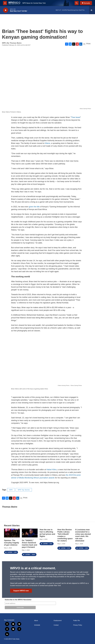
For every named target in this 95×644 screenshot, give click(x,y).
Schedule (37, 625)
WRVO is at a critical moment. (33, 568)
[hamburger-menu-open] (5, 3)
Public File (77, 621)
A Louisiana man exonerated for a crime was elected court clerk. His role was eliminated (83, 535)
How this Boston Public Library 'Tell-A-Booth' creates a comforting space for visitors (65, 535)
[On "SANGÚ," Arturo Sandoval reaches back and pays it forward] (30, 533)
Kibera (47, 143)
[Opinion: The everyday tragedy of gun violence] (12, 533)
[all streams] (92, 10)
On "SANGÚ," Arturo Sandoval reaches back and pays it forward (29, 544)
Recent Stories (12, 526)
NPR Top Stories (24, 490)
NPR (11, 490)
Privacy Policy (78, 625)
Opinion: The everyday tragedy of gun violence (12, 543)
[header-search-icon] (77, 3)
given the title (34, 207)
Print (88, 44)
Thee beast (76, 117)
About (36, 621)
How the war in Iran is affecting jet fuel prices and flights (47, 533)
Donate (87, 3)
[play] (6, 10)
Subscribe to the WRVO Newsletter (18, 600)
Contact (56, 625)
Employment (58, 621)
